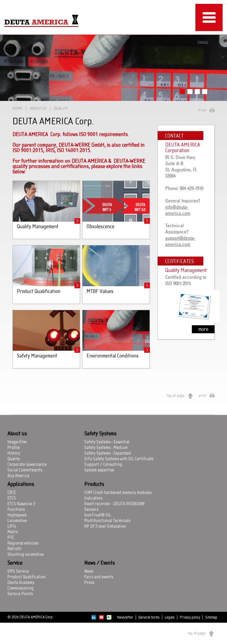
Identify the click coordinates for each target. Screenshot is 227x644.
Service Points (20, 594)
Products (94, 484)
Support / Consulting (103, 465)
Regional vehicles (23, 543)
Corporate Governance (27, 465)
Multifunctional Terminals (107, 521)
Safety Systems (100, 434)
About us (38, 108)
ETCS (12, 498)
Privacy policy (190, 617)
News (89, 571)
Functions (16, 510)
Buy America (18, 476)
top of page (176, 396)
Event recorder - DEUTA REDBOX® (114, 504)
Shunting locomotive (26, 555)
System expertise (99, 470)
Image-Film (17, 442)
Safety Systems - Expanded (108, 453)
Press (89, 583)
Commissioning (21, 588)
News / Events (99, 563)
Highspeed (17, 515)
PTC (11, 538)
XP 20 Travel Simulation (105, 527)
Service (15, 563)
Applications (21, 484)
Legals (170, 617)
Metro (13, 532)
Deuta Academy (21, 583)
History (14, 453)
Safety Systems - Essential (107, 442)
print (202, 396)
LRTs (12, 527)
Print (202, 110)
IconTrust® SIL (98, 515)
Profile (14, 448)
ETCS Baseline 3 (21, 504)
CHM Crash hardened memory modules (118, 493)
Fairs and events (99, 577)
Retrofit (14, 549)
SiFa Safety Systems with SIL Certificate (119, 459)
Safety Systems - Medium (106, 448)
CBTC (12, 493)
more (203, 329)
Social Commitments (25, 470)
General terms (149, 617)
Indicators (93, 498)
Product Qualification (26, 577)
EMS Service (18, 571)
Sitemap (211, 617)
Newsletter (125, 617)
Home (17, 108)
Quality (14, 459)
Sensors (91, 510)
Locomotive (17, 521)
